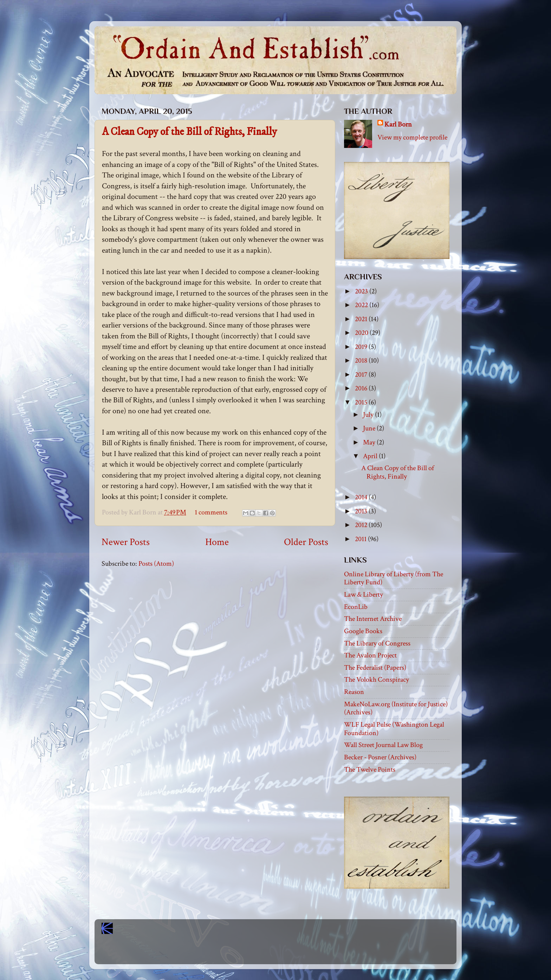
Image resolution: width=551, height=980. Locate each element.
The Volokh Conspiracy (377, 680)
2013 (362, 511)
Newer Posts (126, 542)
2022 (362, 305)
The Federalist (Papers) (375, 668)
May (370, 442)
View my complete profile (412, 137)
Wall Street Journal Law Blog (383, 745)
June (370, 428)
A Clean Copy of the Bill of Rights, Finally (189, 132)
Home (217, 542)
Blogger (291, 952)
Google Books (363, 631)
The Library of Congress (377, 643)
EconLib (356, 607)
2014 (362, 497)
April (371, 456)
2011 (361, 539)
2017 (362, 375)
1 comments (211, 512)
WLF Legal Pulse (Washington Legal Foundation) (394, 729)
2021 (362, 319)
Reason (354, 692)
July (369, 415)
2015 (362, 402)
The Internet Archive (373, 619)
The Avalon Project (370, 655)
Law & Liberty (364, 595)
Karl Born (398, 124)
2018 (362, 361)
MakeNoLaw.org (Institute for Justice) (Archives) (396, 708)
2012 (362, 525)
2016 (362, 388)
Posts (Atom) (156, 564)
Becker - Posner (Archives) (380, 757)
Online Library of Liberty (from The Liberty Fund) (394, 578)
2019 (362, 347)
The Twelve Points (370, 770)
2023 (362, 291)
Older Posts (306, 542)
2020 (362, 333)
